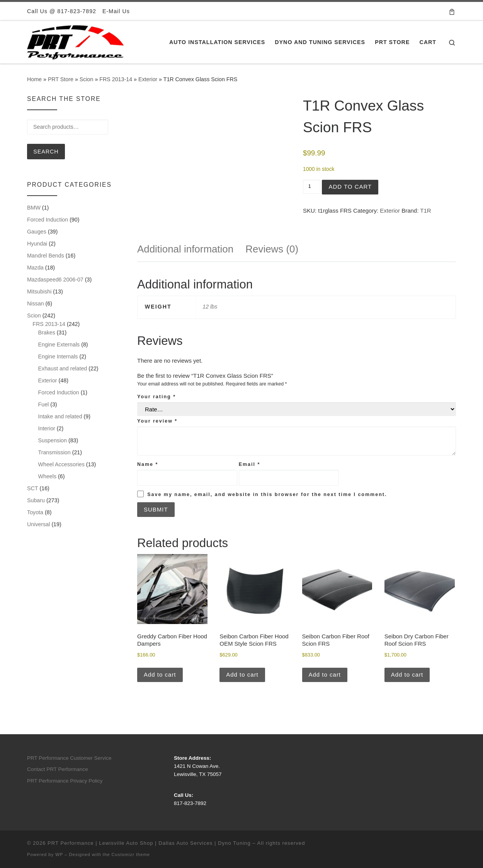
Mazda (35, 268)
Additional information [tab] (185, 249)
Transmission (54, 452)
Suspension (53, 440)
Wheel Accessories (61, 464)
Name (148, 464)
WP (59, 854)
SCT (33, 488)
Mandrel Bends (46, 256)
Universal (38, 524)
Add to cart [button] (160, 674)
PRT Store (61, 79)
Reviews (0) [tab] (272, 249)
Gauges (37, 232)
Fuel (44, 404)
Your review (157, 421)
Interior (47, 428)
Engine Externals (59, 344)
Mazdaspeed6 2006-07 (55, 280)
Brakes (47, 333)
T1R (425, 211)
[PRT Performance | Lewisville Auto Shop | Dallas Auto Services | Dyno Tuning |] (75, 41)
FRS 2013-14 (116, 79)
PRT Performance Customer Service (69, 758)
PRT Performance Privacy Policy (65, 781)
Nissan (36, 304)
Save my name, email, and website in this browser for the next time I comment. (267, 495)
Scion (87, 79)
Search (46, 152)
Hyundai (37, 244)
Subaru (36, 500)
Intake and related (60, 416)
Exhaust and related (63, 368)
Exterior (148, 79)
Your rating (156, 397)
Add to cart (350, 187)
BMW (34, 208)
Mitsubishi (39, 292)
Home (34, 79)
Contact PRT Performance (58, 769)
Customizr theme (131, 854)
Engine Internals (58, 356)
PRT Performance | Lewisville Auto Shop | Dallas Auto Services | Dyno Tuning (149, 843)
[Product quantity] (312, 187)
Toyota (35, 512)
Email (250, 464)
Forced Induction (48, 220)
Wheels (48, 476)
